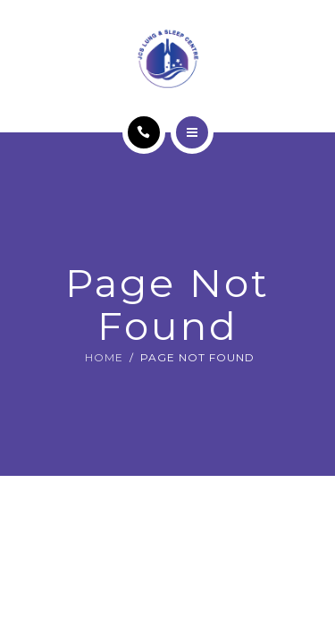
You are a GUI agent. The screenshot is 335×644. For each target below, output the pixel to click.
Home (104, 357)
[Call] (144, 132)
